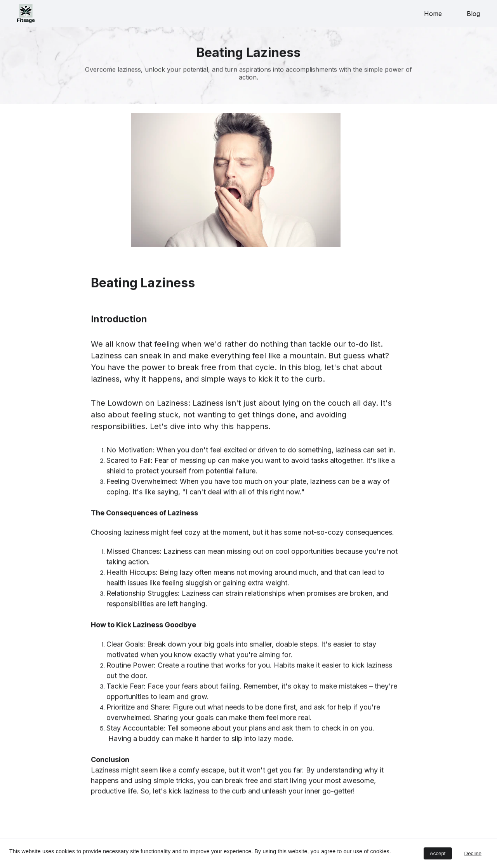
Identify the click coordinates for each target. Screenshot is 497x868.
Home (433, 14)
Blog (473, 14)
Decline (473, 853)
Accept (438, 853)
